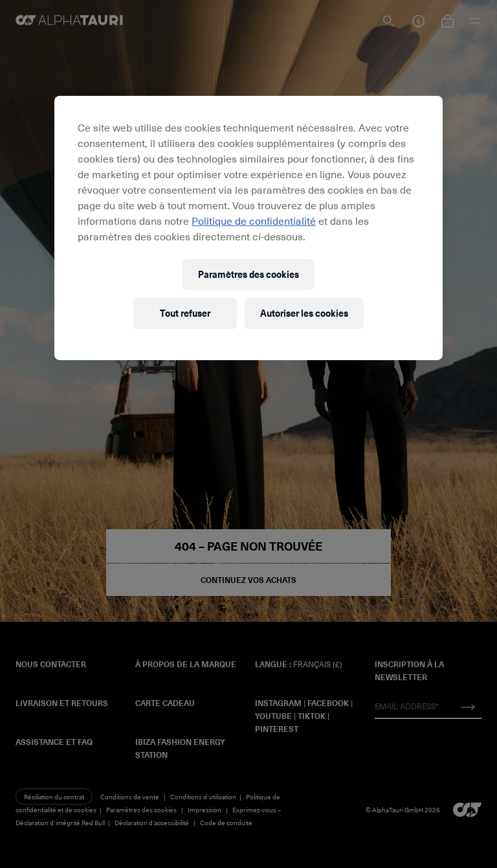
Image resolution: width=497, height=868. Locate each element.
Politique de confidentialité (254, 220)
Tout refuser (185, 313)
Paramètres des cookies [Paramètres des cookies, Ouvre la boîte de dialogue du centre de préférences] (248, 274)
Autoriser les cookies (304, 313)
